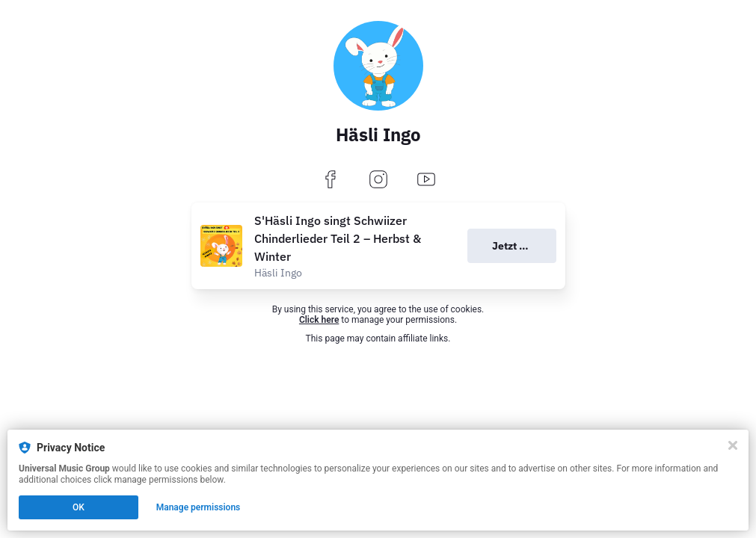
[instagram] (378, 180)
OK (79, 507)
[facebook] (331, 180)
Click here (319, 320)
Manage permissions (199, 507)
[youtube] (426, 180)
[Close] (733, 445)
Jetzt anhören (524, 246)
